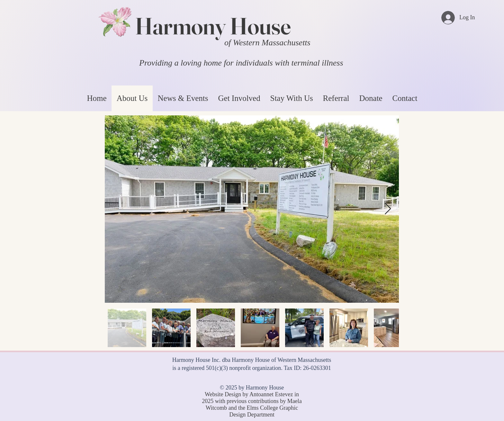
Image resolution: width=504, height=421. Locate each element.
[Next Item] (388, 209)
